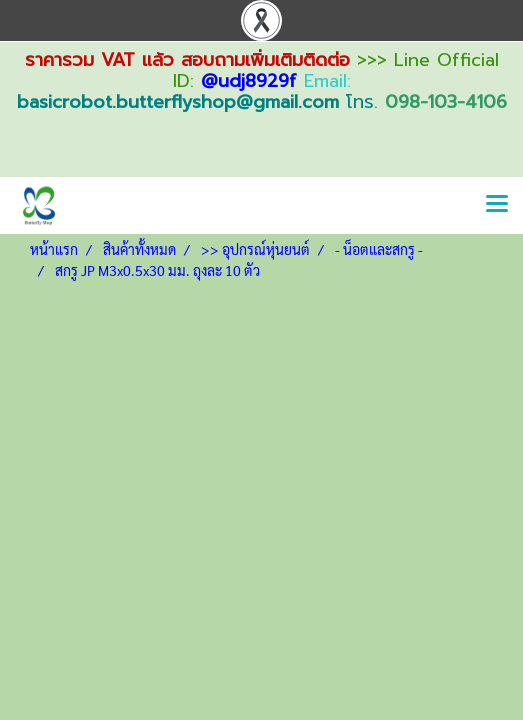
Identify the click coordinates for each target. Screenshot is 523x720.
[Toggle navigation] (497, 205)
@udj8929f (249, 81)
